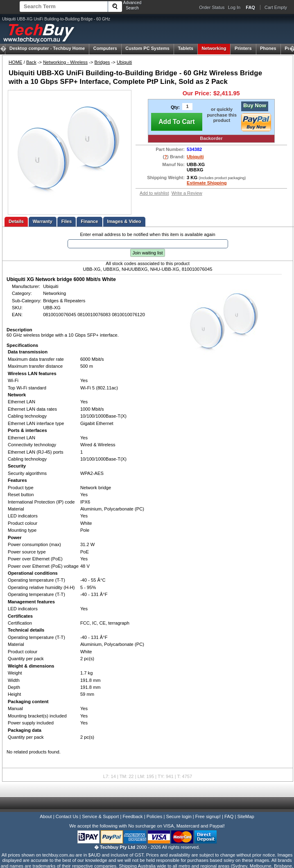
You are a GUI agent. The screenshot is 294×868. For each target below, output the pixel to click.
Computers (105, 48)
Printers (243, 48)
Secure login (179, 816)
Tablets (185, 48)
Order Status (212, 7)
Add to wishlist (154, 193)
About (46, 816)
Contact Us (67, 816)
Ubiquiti (124, 62)
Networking (214, 48)
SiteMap (246, 816)
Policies (155, 816)
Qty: (175, 107)
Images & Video (124, 221)
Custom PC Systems (147, 48)
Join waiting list (148, 253)
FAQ (229, 816)
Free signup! (208, 816)
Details (16, 221)
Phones (268, 48)
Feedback (132, 816)
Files (67, 221)
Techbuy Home (47, 48)
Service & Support (100, 816)
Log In (234, 7)
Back (31, 62)
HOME (16, 62)
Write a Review (187, 193)
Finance (89, 221)
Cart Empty (276, 7)
